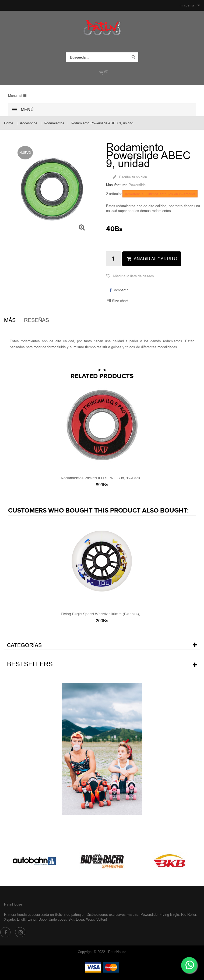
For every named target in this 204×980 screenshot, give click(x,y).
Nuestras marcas (102, 849)
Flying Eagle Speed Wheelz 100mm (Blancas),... (102, 614)
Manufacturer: (117, 185)
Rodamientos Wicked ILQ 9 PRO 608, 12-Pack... (102, 478)
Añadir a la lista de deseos (133, 276)
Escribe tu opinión (132, 177)
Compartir (119, 290)
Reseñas (36, 320)
